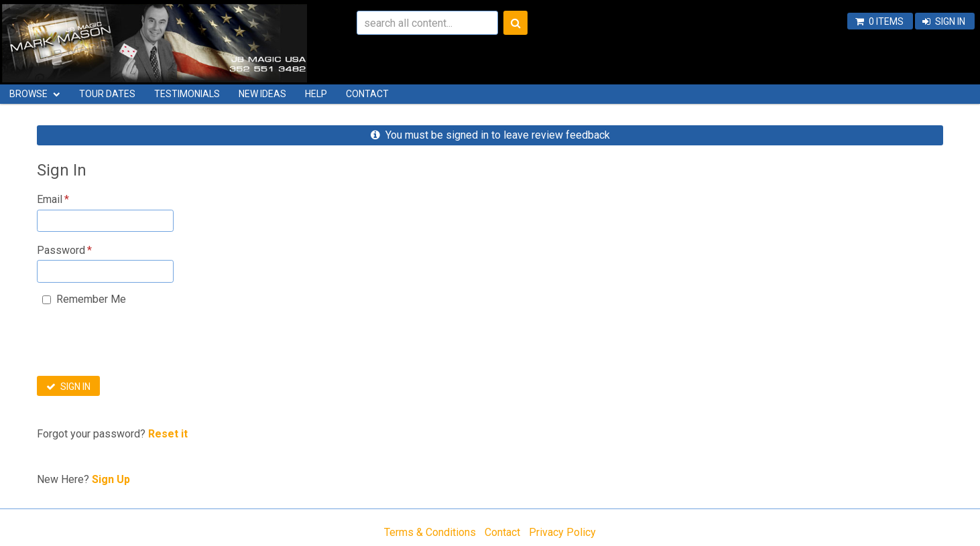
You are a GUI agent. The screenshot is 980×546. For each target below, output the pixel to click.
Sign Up (111, 479)
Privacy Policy (562, 532)
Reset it (168, 434)
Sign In (950, 21)
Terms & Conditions (430, 532)
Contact (367, 94)
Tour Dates (107, 94)
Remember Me (91, 299)
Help (316, 94)
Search (515, 23)
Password (61, 250)
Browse (28, 94)
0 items (886, 21)
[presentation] (139, 345)
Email (50, 199)
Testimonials (187, 94)
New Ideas (262, 94)
